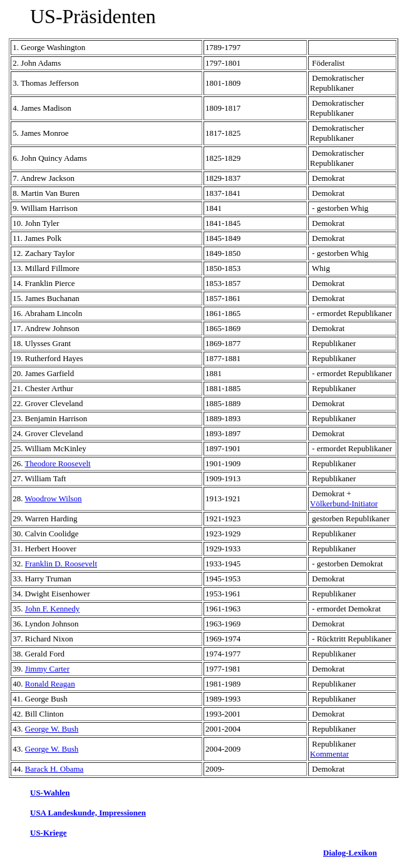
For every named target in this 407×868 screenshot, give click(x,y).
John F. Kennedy (52, 609)
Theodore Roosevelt (58, 463)
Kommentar (329, 754)
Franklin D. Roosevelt (61, 564)
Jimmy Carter (47, 669)
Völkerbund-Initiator (344, 503)
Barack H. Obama (54, 769)
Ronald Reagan (50, 684)
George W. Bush (52, 729)
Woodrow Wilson (54, 498)
